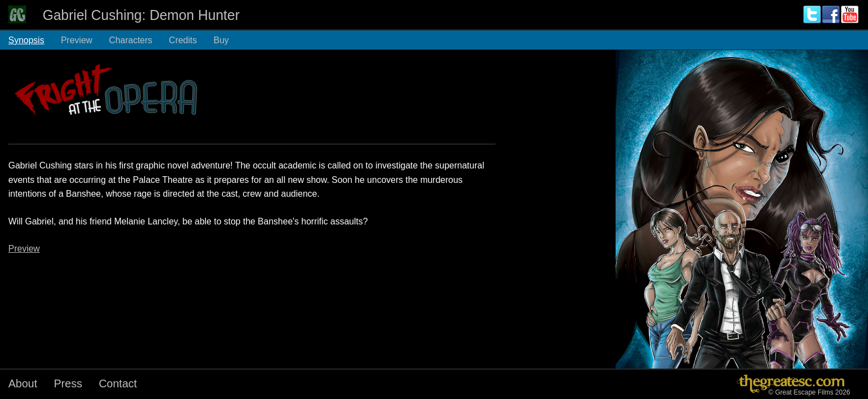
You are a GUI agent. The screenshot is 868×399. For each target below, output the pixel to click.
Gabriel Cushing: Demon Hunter (141, 15)
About (23, 383)
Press (68, 383)
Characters (131, 40)
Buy (221, 40)
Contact (118, 383)
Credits (183, 40)
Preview (77, 40)
